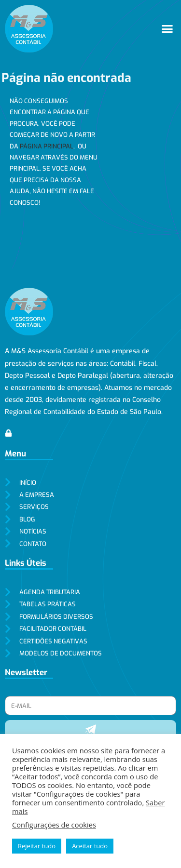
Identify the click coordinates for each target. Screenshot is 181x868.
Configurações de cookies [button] (54, 825)
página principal (47, 146)
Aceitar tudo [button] (90, 846)
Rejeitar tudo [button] (37, 846)
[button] (167, 29)
